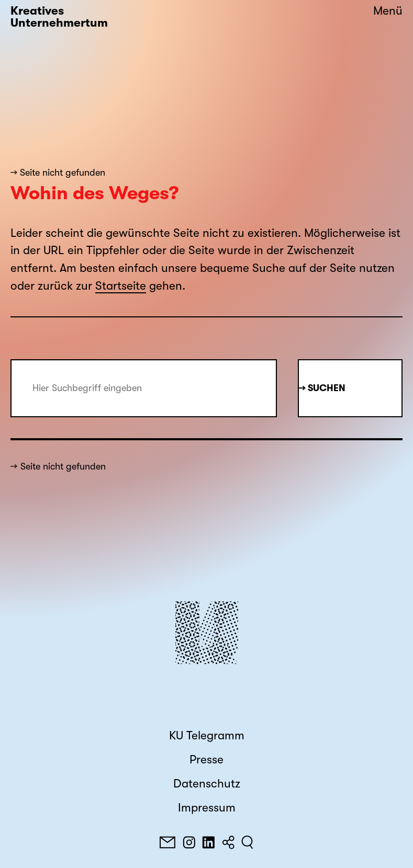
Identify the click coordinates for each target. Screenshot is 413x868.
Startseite (121, 286)
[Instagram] (189, 842)
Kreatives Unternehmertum (59, 17)
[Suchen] (247, 842)
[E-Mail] (168, 842)
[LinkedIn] (208, 842)
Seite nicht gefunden (63, 466)
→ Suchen (322, 388)
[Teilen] (228, 842)
